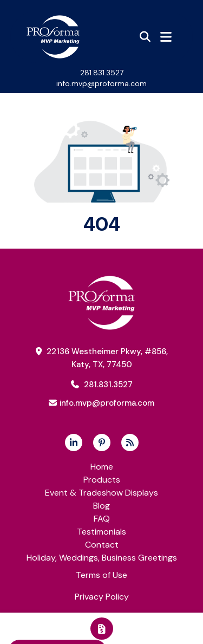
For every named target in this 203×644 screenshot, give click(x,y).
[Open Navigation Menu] (166, 37)
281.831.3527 (102, 73)
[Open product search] (145, 37)
